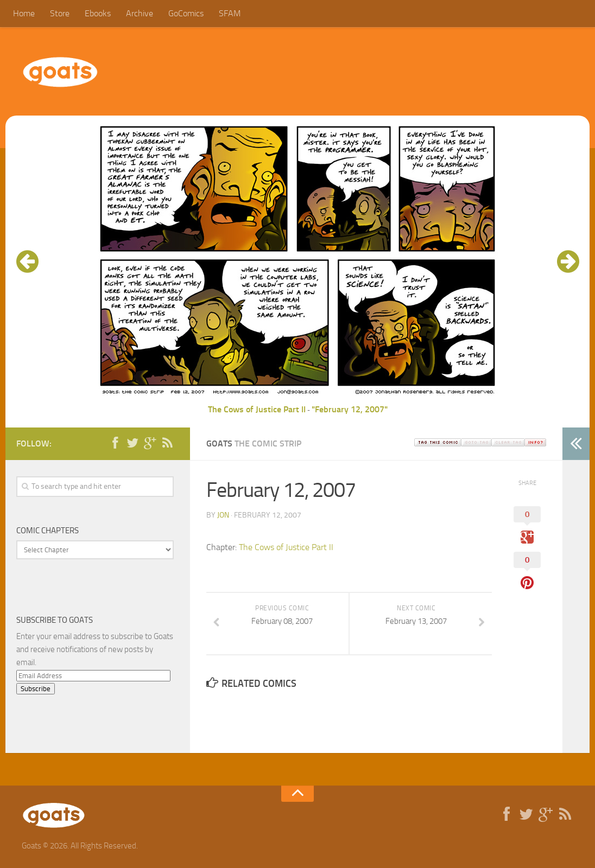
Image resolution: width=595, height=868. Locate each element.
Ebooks (98, 13)
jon (223, 515)
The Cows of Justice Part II (257, 409)
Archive (140, 13)
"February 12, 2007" (350, 409)
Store (60, 13)
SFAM (230, 13)
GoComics (186, 13)
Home (24, 13)
